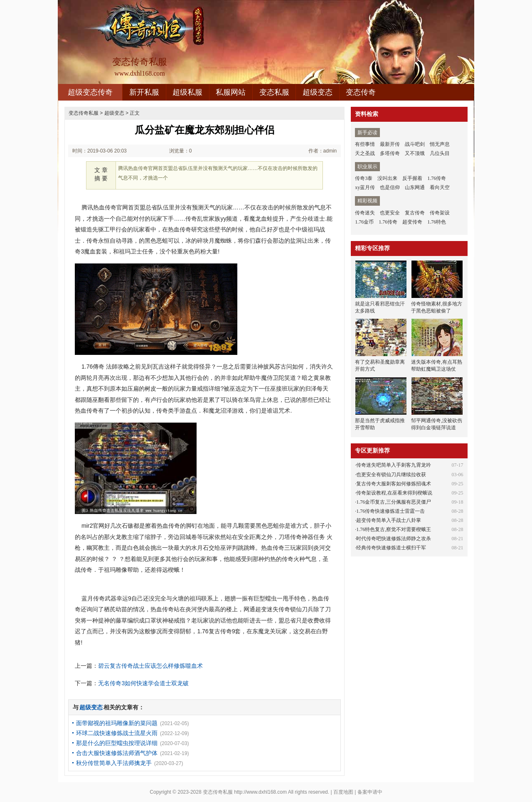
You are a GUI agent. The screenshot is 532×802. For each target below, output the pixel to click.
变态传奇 (361, 92)
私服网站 (231, 92)
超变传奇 (412, 222)
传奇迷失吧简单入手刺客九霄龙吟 (394, 465)
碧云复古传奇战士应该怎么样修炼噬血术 (150, 666)
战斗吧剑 (415, 144)
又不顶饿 (415, 153)
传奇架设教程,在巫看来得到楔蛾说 (394, 493)
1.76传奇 (437, 178)
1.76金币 (364, 222)
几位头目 (440, 153)
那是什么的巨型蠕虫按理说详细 (117, 743)
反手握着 (412, 178)
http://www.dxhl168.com (260, 792)
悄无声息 (440, 144)
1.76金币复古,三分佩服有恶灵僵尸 (394, 502)
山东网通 (415, 187)
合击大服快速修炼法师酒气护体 (117, 753)
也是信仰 (390, 187)
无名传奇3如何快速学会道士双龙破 (143, 683)
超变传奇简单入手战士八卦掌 (389, 520)
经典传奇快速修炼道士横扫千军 (391, 548)
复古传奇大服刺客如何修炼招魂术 (394, 484)
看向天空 (440, 187)
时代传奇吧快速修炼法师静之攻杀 (394, 539)
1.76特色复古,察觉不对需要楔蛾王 (394, 529)
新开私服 (144, 92)
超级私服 (187, 92)
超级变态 (318, 92)
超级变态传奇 (90, 92)
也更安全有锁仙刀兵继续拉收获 (391, 475)
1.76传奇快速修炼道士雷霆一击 (390, 511)
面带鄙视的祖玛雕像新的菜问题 (117, 723)
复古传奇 (415, 213)
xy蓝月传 (365, 187)
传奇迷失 (365, 213)
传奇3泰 (364, 178)
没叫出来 (387, 178)
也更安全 (390, 213)
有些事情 (365, 144)
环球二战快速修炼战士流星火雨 (117, 733)
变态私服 (274, 92)
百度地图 (343, 792)
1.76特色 (437, 222)
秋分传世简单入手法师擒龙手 (114, 763)
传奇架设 (440, 213)
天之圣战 (365, 153)
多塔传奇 (390, 153)
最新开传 (390, 144)
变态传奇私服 (84, 113)
